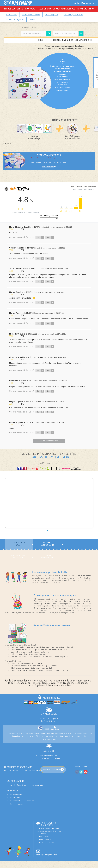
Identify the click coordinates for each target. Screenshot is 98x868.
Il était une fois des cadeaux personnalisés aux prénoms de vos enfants (49, 831)
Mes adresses (15, 798)
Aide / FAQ (62, 866)
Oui (40, 237)
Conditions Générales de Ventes (41, 866)
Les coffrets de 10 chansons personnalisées (26, 785)
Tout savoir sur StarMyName (49, 824)
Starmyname (11, 14)
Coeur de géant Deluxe (73, 14)
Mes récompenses (16, 804)
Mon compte (13, 791)
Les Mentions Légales (62, 863)
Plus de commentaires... (49, 441)
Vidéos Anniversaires (48, 556)
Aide (77, 3)
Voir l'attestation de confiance (83, 187)
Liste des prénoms (47, 843)
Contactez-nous (32, 863)
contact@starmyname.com (47, 855)
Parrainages (44, 836)
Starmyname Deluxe (31, 14)
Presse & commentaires (48, 544)
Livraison (46, 863)
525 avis (8, 144)
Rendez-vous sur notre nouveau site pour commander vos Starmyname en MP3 (49, 9)
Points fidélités (45, 840)
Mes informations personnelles (22, 801)
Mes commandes (16, 795)
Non (50, 237)
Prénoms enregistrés (15, 19)
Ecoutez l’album (49, 167)
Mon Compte (88, 3)
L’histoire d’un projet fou (18, 556)
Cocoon (32, 19)
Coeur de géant (52, 14)
